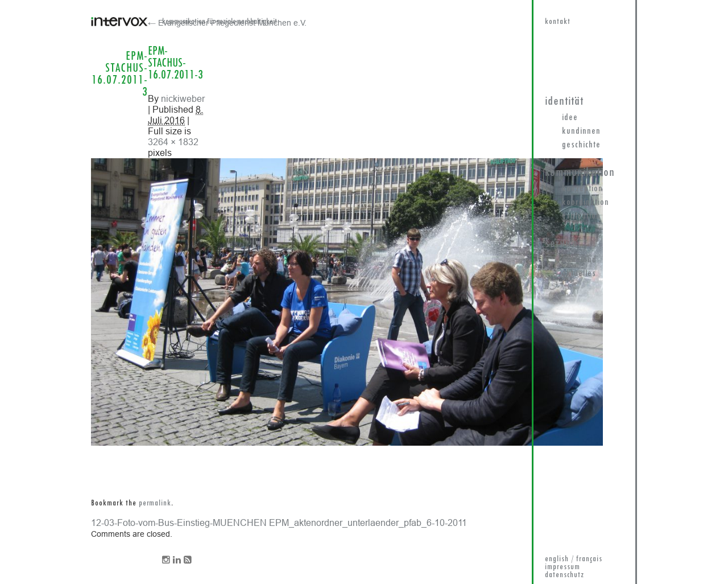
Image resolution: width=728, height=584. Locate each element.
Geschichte (581, 145)
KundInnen (581, 131)
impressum (562, 567)
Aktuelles (579, 274)
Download (579, 260)
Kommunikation (580, 173)
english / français (574, 559)
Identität (564, 102)
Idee (570, 118)
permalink (155, 503)
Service (561, 244)
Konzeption (582, 189)
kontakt (558, 22)
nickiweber (183, 98)
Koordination (586, 203)
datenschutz (564, 575)
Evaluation (581, 216)
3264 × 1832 (173, 142)
